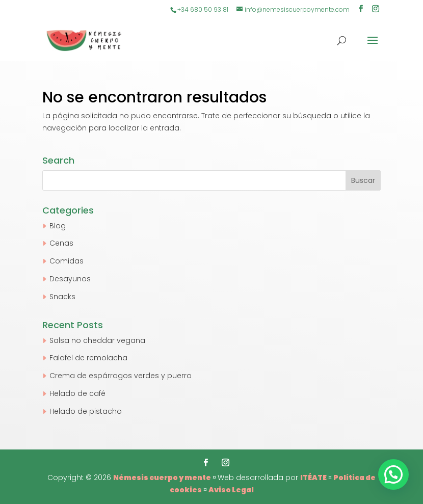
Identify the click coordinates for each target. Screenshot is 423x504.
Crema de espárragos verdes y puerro (121, 376)
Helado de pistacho (86, 411)
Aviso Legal (231, 490)
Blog (58, 226)
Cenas (61, 243)
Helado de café (77, 393)
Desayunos (70, 279)
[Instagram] (376, 10)
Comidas (67, 261)
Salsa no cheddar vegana (97, 340)
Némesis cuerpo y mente (162, 478)
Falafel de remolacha (88, 358)
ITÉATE (313, 478)
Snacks (62, 297)
